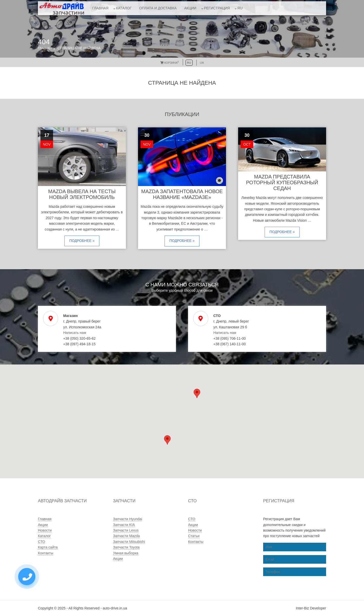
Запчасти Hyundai (128, 519)
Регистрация (217, 8)
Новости (45, 530)
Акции (190, 8)
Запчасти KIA (124, 525)
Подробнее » (82, 241)
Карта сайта (48, 547)
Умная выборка (126, 553)
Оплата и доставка (158, 8)
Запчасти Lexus (126, 530)
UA (202, 63)
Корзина (170, 63)
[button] (167, 440)
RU (240, 8)
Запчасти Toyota (126, 547)
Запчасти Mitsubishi (129, 542)
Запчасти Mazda (126, 536)
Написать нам (75, 333)
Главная (100, 8)
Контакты (45, 553)
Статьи (194, 536)
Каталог (124, 8)
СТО (41, 542)
